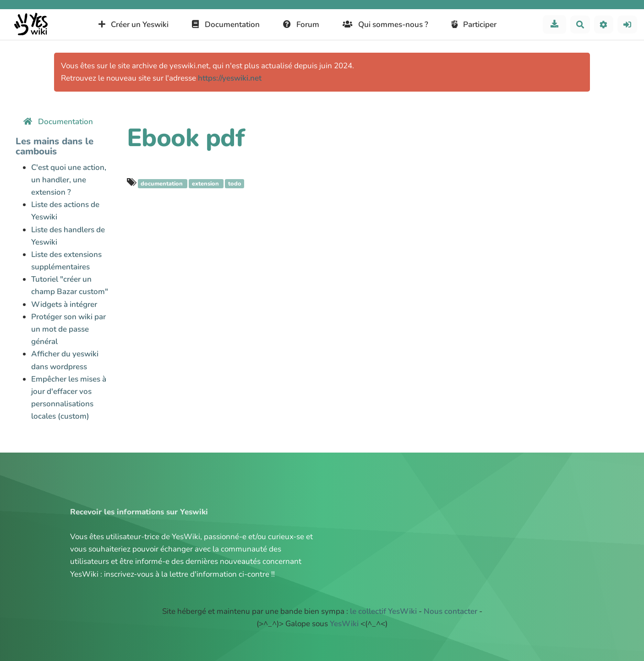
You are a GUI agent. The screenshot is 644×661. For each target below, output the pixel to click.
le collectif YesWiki (383, 611)
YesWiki (344, 624)
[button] (604, 25)
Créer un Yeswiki (134, 25)
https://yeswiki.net (230, 78)
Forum (301, 25)
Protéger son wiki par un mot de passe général (68, 329)
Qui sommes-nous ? (385, 25)
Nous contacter (450, 611)
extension (206, 184)
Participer (474, 25)
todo (235, 184)
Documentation (226, 25)
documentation (163, 184)
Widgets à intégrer (64, 304)
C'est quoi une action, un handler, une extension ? (69, 180)
